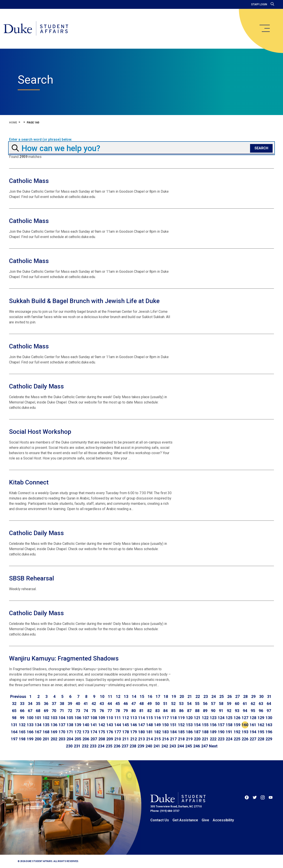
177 (118, 732)
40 (78, 704)
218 (181, 739)
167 (38, 732)
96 (261, 711)
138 (70, 725)
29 (253, 696)
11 (110, 696)
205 (78, 739)
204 (70, 739)
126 (237, 718)
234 (101, 746)
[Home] (36, 29)
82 (149, 711)
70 (54, 711)
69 (46, 711)
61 (245, 704)
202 (54, 739)
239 (141, 746)
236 (117, 746)
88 (197, 711)
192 (237, 732)
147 (141, 725)
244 (181, 746)
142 (102, 725)
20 (182, 696)
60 (237, 704)
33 (22, 704)
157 (221, 725)
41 (86, 704)
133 (30, 725)
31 (269, 696)
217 (173, 739)
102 (46, 718)
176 (110, 732)
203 (62, 739)
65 (14, 711)
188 (205, 732)
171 (70, 732)
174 (94, 732)
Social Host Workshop (40, 432)
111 (118, 718)
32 (14, 704)
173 (86, 732)
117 (165, 718)
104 (62, 718)
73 (78, 711)
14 (134, 696)
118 (173, 718)
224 (229, 739)
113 (134, 718)
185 (181, 732)
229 (269, 739)
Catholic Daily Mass (36, 386)
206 (86, 739)
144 (118, 725)
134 (38, 725)
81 (141, 711)
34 (30, 704)
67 (30, 711)
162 (261, 725)
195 (261, 732)
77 (110, 711)
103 (54, 718)
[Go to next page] (213, 746)
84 (165, 711)
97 (269, 711)
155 (205, 725)
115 (149, 718)
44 (110, 704)
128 (253, 718)
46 (126, 704)
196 (269, 732)
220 (197, 739)
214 (149, 739)
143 (110, 725)
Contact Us (160, 820)
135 (46, 725)
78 (118, 711)
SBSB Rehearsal (32, 578)
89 (205, 711)
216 (165, 739)
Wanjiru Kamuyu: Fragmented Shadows (64, 658)
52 (173, 704)
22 (198, 696)
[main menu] (264, 28)
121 (197, 718)
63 (261, 704)
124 (221, 718)
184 (173, 732)
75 (94, 711)
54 (189, 704)
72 (70, 711)
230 (69, 746)
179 (134, 732)
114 (141, 718)
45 (118, 704)
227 (253, 739)
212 (134, 739)
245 (189, 746)
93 (237, 711)
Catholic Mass (29, 181)
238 (133, 746)
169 (54, 732)
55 (197, 704)
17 (158, 696)
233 (93, 746)
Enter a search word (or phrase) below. (41, 140)
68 (38, 711)
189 (213, 732)
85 (173, 711)
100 (30, 718)
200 (38, 739)
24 (214, 696)
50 (157, 704)
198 (22, 739)
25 (222, 696)
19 (174, 696)
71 (62, 711)
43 (102, 704)
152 (181, 725)
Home (13, 123)
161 (253, 725)
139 (78, 725)
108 (94, 718)
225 (237, 739)
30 (261, 696)
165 (22, 732)
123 (213, 718)
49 (149, 704)
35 (38, 704)
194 (253, 732)
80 (134, 711)
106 (78, 718)
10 (102, 696)
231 (77, 746)
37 (54, 704)
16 (150, 696)
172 (78, 732)
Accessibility (223, 820)
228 (261, 739)
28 (245, 696)
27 (237, 696)
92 (229, 711)
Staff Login (259, 4)
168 (46, 732)
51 (165, 704)
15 (142, 696)
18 (166, 696)
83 (157, 711)
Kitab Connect (29, 482)
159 (237, 725)
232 (85, 746)
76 (102, 711)
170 (62, 732)
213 (141, 739)
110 (110, 718)
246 (197, 746)
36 (46, 704)
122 (205, 718)
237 (125, 746)
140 (86, 725)
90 (213, 711)
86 (181, 711)
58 (221, 704)
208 (102, 739)
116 (157, 718)
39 (70, 704)
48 (141, 704)
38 (62, 704)
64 (269, 704)
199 (30, 739)
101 (38, 718)
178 (126, 732)
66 (22, 711)
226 (245, 739)
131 (14, 725)
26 (229, 696)
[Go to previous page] (18, 697)
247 (205, 746)
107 (86, 718)
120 (189, 718)
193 (245, 732)
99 (22, 718)
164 (14, 732)
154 (197, 725)
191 (229, 732)
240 (149, 746)
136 (54, 725)
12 (118, 696)
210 (118, 739)
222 (213, 739)
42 (94, 704)
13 (126, 696)
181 (149, 732)
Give (205, 820)
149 (157, 725)
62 (253, 704)
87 (189, 711)
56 (205, 704)
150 (165, 725)
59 (229, 704)
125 (229, 718)
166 (30, 732)
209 (110, 739)
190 (221, 732)
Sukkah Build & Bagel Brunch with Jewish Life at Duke (84, 301)
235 (109, 746)
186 (189, 732)
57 (213, 704)
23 (206, 696)
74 (86, 711)
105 (70, 718)
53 (181, 704)
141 (94, 725)
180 (141, 732)
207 (94, 739)
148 (149, 725)
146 (134, 725)
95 (253, 711)
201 (46, 739)
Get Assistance (185, 820)
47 (134, 704)
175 (102, 732)
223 (221, 739)
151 (173, 725)
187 (197, 732)
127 (245, 718)
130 (269, 718)
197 (14, 739)
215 (157, 739)
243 (173, 746)
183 (165, 732)
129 (261, 718)
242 (165, 746)
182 (157, 732)
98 (14, 718)
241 (157, 746)
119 (181, 718)
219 (189, 739)
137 (62, 725)
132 (22, 725)
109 (102, 718)
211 (126, 739)
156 (213, 725)
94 (245, 711)
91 (221, 711)
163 (269, 725)
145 (126, 725)
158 (229, 725)
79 (126, 711)
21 (190, 696)
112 (126, 718)
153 (189, 725)
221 (205, 739)
